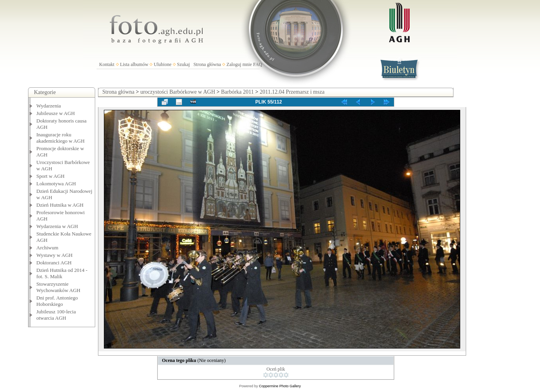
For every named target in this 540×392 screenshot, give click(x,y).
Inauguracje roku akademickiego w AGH (60, 138)
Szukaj (183, 64)
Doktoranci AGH (54, 263)
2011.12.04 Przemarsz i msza (292, 92)
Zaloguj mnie (239, 64)
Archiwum (47, 248)
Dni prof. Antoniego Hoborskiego (57, 301)
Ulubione (163, 64)
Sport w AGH (51, 176)
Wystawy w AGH (55, 255)
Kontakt (107, 64)
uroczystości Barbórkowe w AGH (178, 92)
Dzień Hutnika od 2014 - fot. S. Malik (62, 273)
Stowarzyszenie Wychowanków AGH (58, 287)
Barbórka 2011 (237, 92)
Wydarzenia (49, 106)
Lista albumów (134, 64)
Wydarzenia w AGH (57, 226)
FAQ (258, 64)
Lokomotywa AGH (56, 184)
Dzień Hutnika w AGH (60, 205)
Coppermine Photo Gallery (280, 386)
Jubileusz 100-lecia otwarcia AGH (56, 315)
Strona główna (207, 64)
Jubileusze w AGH (56, 113)
